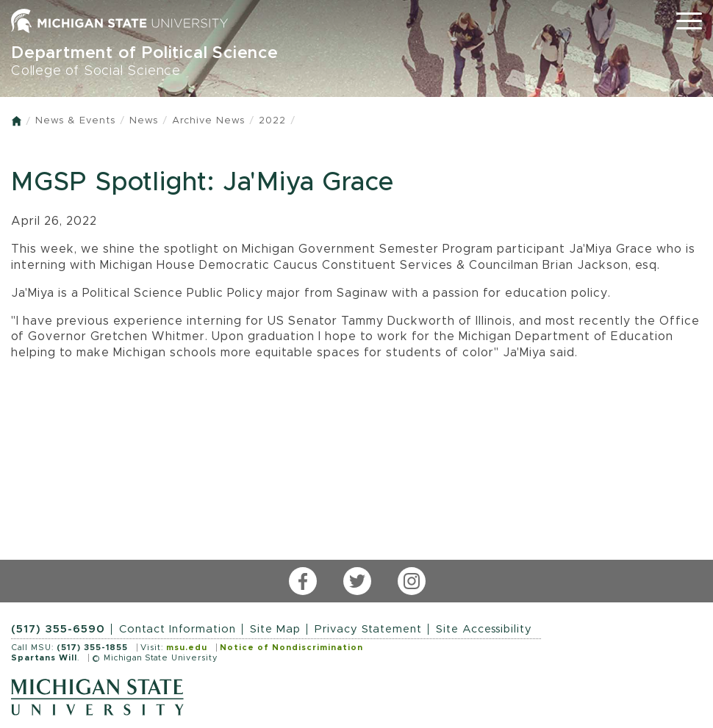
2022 (272, 121)
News (144, 121)
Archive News (208, 121)
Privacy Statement (368, 629)
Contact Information (178, 629)
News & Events (75, 121)
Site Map (275, 629)
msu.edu (187, 648)
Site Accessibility (484, 629)
